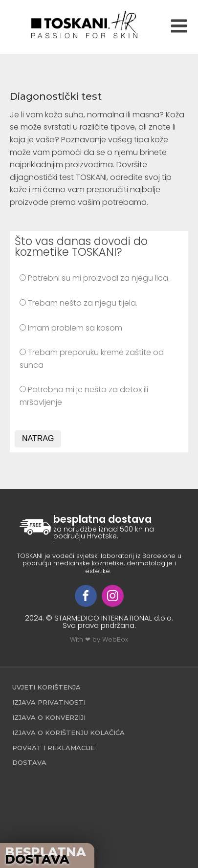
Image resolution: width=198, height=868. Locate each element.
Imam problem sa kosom (71, 328)
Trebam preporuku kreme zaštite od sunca (92, 359)
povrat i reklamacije (54, 748)
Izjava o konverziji (49, 717)
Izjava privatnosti (49, 702)
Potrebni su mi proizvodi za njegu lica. (95, 278)
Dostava (29, 762)
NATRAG (38, 438)
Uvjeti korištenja (46, 687)
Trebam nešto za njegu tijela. (78, 303)
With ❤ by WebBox (99, 639)
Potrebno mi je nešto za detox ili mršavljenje (84, 396)
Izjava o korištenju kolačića (68, 733)
